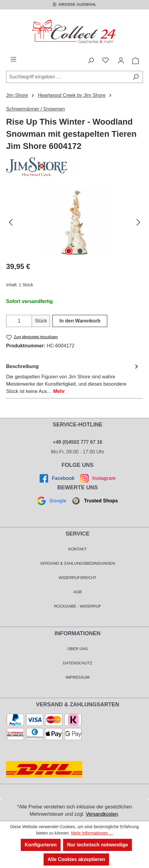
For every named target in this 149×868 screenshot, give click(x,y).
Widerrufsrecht (78, 578)
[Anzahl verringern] (10, 321)
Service (78, 534)
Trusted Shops (94, 501)
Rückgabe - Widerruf (78, 606)
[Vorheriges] (11, 222)
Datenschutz (78, 663)
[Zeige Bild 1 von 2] (69, 251)
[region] (74, 222)
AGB (78, 592)
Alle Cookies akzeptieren (76, 859)
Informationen (78, 633)
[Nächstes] (138, 222)
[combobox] (67, 77)
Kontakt (77, 549)
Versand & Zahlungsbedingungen (77, 563)
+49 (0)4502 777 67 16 (77, 442)
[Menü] (13, 59)
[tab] (73, 379)
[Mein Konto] (121, 60)
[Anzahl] (19, 321)
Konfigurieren (41, 845)
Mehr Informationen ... (92, 833)
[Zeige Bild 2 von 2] (80, 251)
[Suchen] (136, 77)
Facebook (58, 478)
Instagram (97, 478)
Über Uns (78, 649)
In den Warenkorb (80, 321)
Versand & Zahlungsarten (78, 704)
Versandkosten (102, 814)
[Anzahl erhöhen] (28, 321)
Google (52, 501)
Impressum (78, 677)
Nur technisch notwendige (98, 845)
